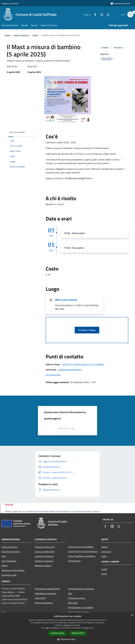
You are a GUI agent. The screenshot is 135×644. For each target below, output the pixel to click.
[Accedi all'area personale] (120, 3)
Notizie (104, 547)
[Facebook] (94, 14)
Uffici (4, 556)
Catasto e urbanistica (44, 561)
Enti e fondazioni (9, 561)
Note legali (73, 603)
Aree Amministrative (11, 552)
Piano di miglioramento (78, 612)
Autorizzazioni (74, 561)
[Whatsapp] (107, 14)
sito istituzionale (53, 375)
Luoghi (104, 569)
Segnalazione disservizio (45, 593)
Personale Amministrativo (13, 570)
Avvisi (104, 556)
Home (7, 35)
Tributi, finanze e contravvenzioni (83, 551)
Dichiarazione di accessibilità (81, 607)
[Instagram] (101, 14)
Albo (70, 593)
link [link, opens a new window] (92, 628)
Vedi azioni (120, 48)
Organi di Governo (10, 547)
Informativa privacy (77, 598)
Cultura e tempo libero (45, 552)
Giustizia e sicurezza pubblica (81, 547)
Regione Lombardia (10, 3)
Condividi (106, 48)
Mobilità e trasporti (43, 566)
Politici (5, 566)
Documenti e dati (9, 575)
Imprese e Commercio (44, 556)
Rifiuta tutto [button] (78, 633)
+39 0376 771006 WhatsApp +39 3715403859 (82, 364)
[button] (67, 639)
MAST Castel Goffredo (66, 300)
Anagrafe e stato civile (45, 547)
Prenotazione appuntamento (47, 589)
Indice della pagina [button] (17, 132)
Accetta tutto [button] (58, 633)
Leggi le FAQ (40, 598)
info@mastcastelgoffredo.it (70, 370)
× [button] (132, 615)
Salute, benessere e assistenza (82, 556)
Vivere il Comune (21, 35)
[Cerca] (130, 14)
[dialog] (67, 628)
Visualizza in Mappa (87, 330)
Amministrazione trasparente (81, 589)
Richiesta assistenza (44, 603)
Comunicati (106, 552)
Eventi (35, 35)
